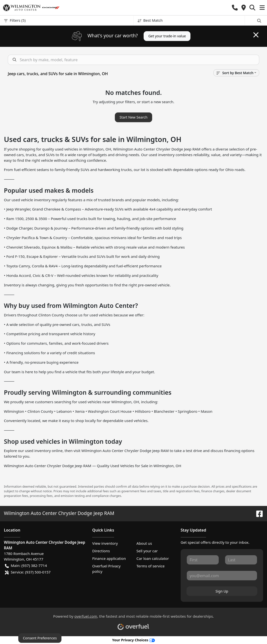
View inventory (105, 543)
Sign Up (222, 591)
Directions (101, 551)
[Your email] (222, 575)
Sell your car (147, 551)
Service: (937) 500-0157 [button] (28, 572)
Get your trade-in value (167, 36)
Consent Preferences (40, 638)
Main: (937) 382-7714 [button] (26, 566)
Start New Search (133, 117)
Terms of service (150, 566)
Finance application (109, 558)
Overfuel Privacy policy (106, 569)
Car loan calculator (153, 558)
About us (144, 543)
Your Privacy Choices (134, 640)
